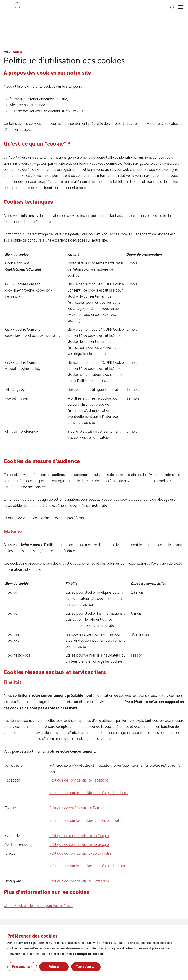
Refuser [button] (54, 966)
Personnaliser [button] (22, 966)
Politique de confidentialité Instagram (79, 881)
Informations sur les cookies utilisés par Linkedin (88, 866)
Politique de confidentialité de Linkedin (80, 853)
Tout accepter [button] (86, 966)
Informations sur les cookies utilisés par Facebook (89, 792)
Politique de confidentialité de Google (79, 835)
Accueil (7, 52)
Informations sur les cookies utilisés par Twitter (87, 820)
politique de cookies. (89, 953)
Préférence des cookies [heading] (32, 936)
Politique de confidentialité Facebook (79, 780)
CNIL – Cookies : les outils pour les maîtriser (38, 905)
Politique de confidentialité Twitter (77, 808)
